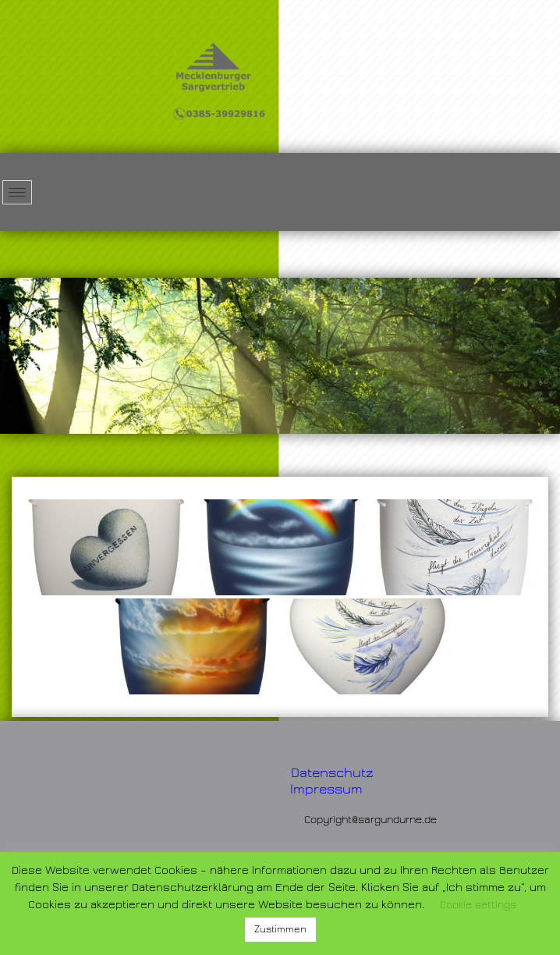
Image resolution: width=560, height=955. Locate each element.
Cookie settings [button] (478, 905)
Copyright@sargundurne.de (370, 820)
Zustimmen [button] (280, 929)
